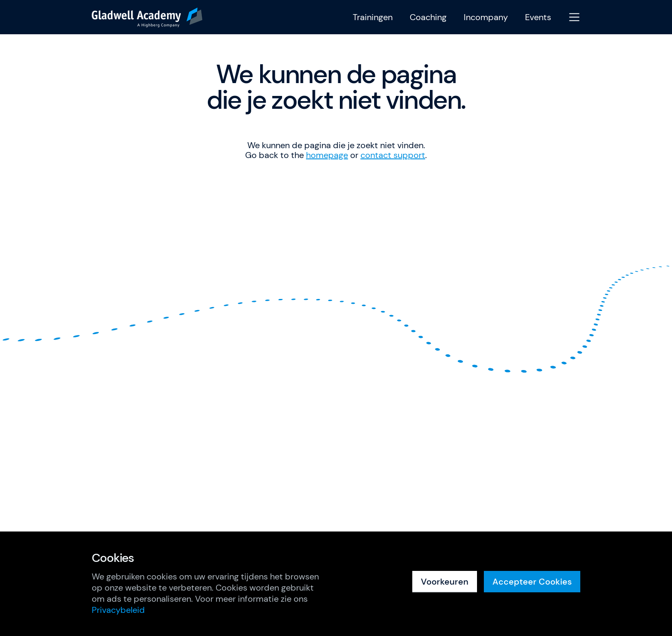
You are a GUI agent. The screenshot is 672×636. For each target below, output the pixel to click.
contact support (393, 155)
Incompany (486, 17)
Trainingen (373, 17)
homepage (327, 155)
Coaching (428, 17)
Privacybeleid (118, 610)
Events (538, 17)
